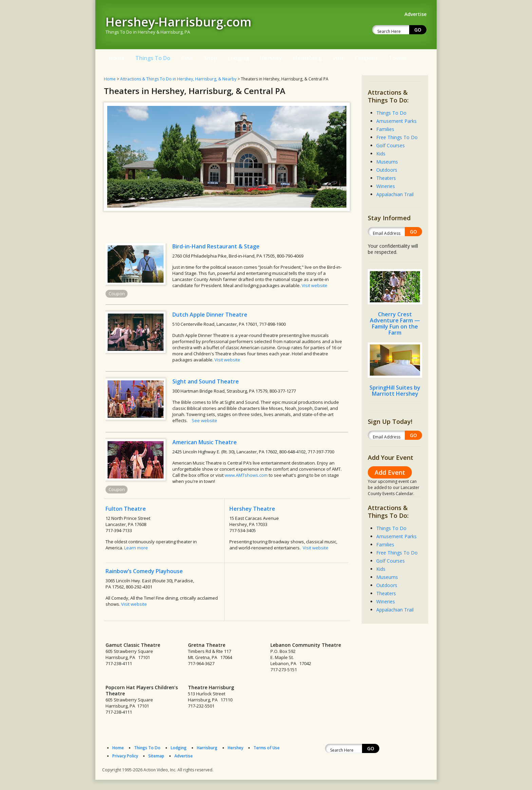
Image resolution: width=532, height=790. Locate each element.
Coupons (366, 58)
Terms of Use (267, 748)
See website (204, 420)
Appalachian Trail (395, 194)
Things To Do (153, 58)
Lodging (239, 58)
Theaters (386, 178)
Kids (381, 154)
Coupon (117, 294)
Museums (387, 162)
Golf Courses (391, 145)
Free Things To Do (397, 137)
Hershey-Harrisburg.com (178, 22)
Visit (338, 58)
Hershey (271, 58)
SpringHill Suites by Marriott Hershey (395, 391)
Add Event (390, 472)
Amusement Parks (396, 121)
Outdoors (387, 170)
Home (117, 58)
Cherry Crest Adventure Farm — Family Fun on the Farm (395, 323)
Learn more (136, 548)
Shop (211, 58)
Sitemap (156, 756)
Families (385, 129)
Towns (398, 58)
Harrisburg (307, 58)
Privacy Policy (125, 756)
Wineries (386, 186)
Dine (187, 58)
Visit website (315, 285)
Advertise (184, 756)
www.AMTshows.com (246, 475)
